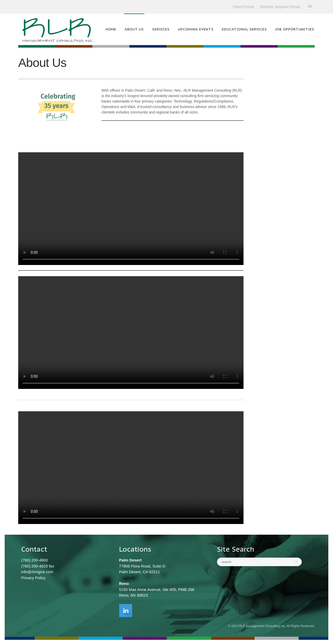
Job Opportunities (295, 29)
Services (161, 29)
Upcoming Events (196, 29)
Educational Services (244, 29)
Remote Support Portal (280, 7)
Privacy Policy (33, 578)
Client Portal (243, 7)
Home (111, 29)
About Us (134, 29)
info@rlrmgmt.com (37, 572)
